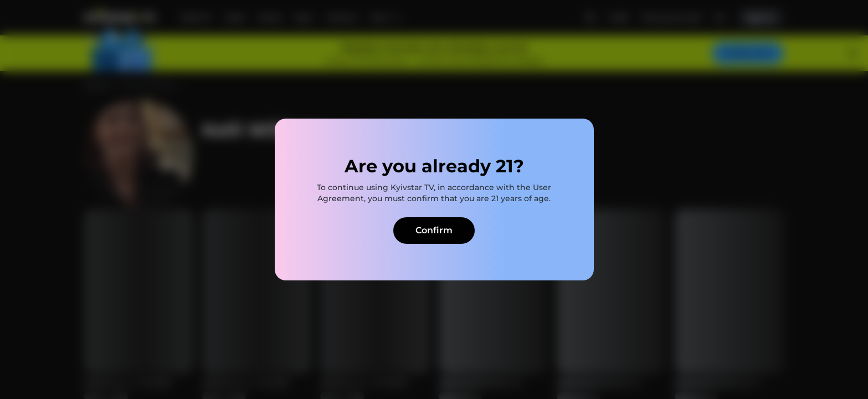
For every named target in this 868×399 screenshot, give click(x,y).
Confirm (434, 230)
